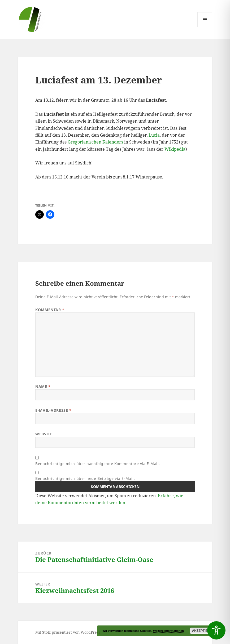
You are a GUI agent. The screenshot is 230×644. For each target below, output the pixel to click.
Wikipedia (175, 149)
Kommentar (50, 310)
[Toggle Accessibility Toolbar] (216, 630)
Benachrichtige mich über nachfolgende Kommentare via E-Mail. (98, 464)
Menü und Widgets (205, 27)
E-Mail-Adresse (53, 410)
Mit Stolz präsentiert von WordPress (68, 632)
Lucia (154, 135)
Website (44, 434)
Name (43, 386)
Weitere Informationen (168, 631)
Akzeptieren (203, 631)
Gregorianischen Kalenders (95, 142)
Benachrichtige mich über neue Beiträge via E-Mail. (85, 478)
